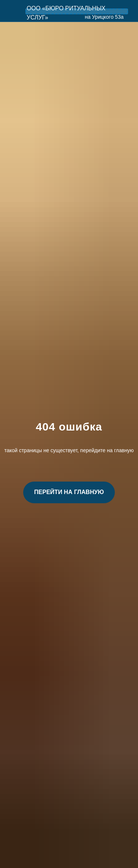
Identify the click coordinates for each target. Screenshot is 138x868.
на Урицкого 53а (104, 17)
